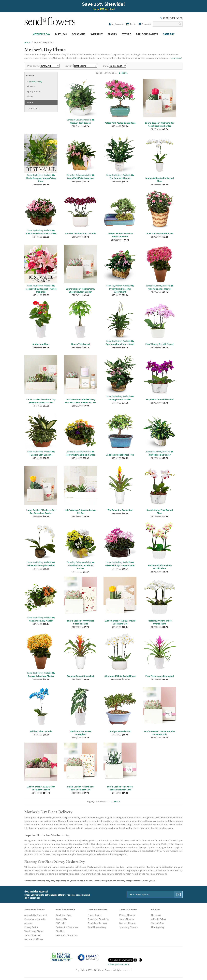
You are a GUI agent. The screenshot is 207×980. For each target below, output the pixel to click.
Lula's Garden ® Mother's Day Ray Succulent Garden (41, 512)
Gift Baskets (33, 108)
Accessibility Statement (36, 915)
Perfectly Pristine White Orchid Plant (160, 622)
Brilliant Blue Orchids (41, 731)
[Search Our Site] (165, 24)
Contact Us (61, 919)
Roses (30, 97)
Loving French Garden (120, 399)
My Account (117, 24)
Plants (112, 34)
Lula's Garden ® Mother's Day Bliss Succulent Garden (81, 290)
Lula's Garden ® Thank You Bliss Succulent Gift (80, 788)
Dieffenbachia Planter (160, 455)
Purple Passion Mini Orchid (160, 399)
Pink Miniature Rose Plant (160, 233)
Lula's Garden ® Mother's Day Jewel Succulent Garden (41, 401)
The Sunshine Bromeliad (120, 510)
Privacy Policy (31, 927)
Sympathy (96, 34)
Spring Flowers (34, 91)
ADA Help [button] (61, 923)
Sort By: (69, 66)
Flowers (31, 86)
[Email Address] (151, 894)
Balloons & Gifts (147, 34)
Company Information (35, 919)
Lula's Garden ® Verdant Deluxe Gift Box (80, 512)
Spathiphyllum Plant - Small (120, 344)
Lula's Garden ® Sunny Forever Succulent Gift (120, 622)
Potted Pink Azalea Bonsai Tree (120, 123)
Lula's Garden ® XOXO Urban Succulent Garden (41, 788)
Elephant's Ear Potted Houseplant (81, 733)
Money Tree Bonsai (81, 344)
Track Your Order (64, 915)
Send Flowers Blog (97, 927)
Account (28, 923)
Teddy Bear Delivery (97, 923)
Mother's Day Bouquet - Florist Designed (41, 290)
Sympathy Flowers (128, 927)
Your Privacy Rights (34, 931)
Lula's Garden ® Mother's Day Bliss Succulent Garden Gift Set (80, 401)
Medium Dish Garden (80, 123)
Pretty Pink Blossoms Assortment (120, 290)
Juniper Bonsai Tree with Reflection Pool (120, 235)
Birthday (61, 34)
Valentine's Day (158, 919)
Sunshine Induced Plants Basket (81, 567)
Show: (106, 66)
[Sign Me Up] (178, 894)
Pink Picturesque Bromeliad (160, 676)
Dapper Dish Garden (41, 455)
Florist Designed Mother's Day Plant (41, 180)
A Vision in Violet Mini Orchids (81, 233)
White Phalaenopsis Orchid (41, 565)
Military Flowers (127, 915)
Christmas (156, 915)
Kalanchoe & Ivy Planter (41, 621)
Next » (125, 73)
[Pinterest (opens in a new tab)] (140, 960)
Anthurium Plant (41, 344)
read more (176, 58)
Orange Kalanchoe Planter (41, 676)
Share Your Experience (98, 919)
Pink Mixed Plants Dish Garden (41, 233)
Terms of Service (32, 935)
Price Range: (33, 66)
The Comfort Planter (120, 178)
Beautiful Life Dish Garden (80, 178)
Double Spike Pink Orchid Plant (160, 512)
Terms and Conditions (67, 935)
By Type (126, 34)
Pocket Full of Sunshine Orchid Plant (160, 567)
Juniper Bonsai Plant (120, 731)
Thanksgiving (157, 927)
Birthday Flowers (128, 923)
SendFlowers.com (50, 21)
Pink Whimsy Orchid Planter (160, 344)
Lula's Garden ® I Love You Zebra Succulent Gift (120, 788)
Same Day (169, 34)
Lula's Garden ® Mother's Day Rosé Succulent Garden (160, 124)
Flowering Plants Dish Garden (81, 455)
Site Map (60, 931)
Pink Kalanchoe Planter (160, 289)
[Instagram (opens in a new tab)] (135, 960)
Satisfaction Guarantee (67, 927)
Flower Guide (94, 915)
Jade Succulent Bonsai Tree (120, 455)
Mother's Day (41, 34)
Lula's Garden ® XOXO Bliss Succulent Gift (81, 622)
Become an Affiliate (34, 939)
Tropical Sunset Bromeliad (81, 676)
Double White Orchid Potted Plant (160, 180)
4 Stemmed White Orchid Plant (120, 676)
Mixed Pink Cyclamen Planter (120, 565)
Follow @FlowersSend (119, 964)
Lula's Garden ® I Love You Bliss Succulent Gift (160, 733)
